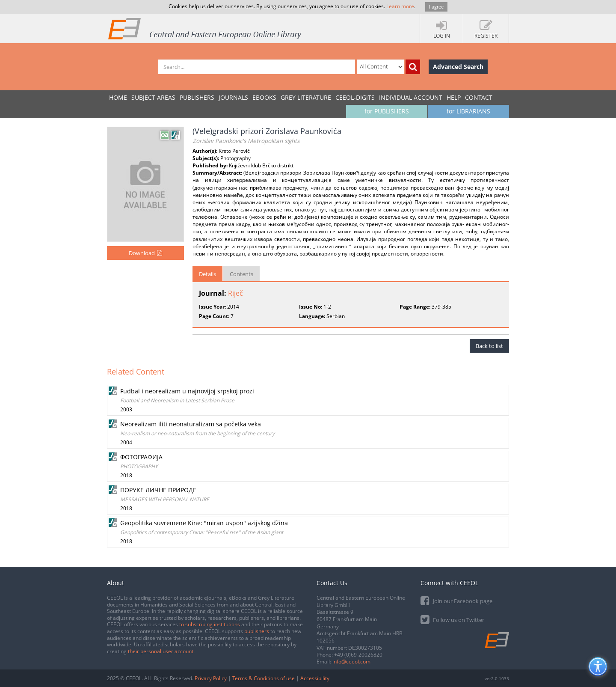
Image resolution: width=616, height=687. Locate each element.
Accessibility (315, 678)
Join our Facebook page (456, 600)
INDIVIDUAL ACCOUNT (411, 97)
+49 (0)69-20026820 (358, 655)
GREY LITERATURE (306, 97)
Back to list (489, 346)
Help (454, 97)
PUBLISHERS (197, 97)
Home (118, 97)
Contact (479, 97)
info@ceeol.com (351, 662)
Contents (241, 274)
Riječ (235, 293)
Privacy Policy (211, 678)
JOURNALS (233, 97)
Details (207, 274)
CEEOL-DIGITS (355, 97)
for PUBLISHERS (387, 111)
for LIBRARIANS (468, 111)
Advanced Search (458, 67)
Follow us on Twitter (452, 619)
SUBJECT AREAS (153, 97)
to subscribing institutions (210, 624)
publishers (257, 631)
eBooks (264, 97)
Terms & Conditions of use (264, 678)
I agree (436, 7)
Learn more (400, 6)
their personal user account (161, 651)
